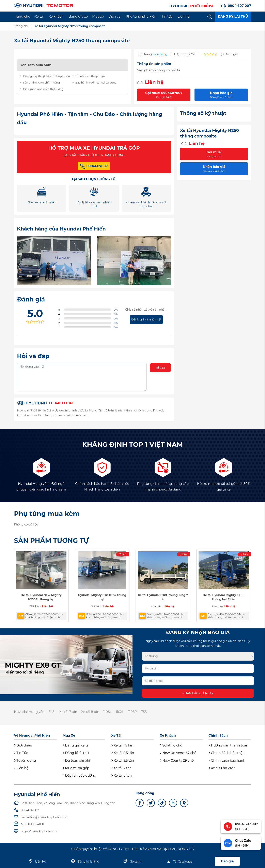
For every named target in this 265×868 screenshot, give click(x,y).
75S (144, 712)
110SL (107, 712)
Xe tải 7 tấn (68, 712)
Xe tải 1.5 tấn (122, 745)
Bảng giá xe (78, 16)
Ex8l (52, 712)
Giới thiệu (23, 745)
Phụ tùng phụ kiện (141, 16)
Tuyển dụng (25, 761)
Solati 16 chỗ (171, 745)
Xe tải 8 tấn (90, 712)
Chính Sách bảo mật (226, 753)
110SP (133, 712)
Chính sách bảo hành (227, 761)
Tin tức (167, 16)
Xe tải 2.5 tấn (123, 753)
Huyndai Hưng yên (29, 712)
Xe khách (56, 16)
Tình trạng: (145, 54)
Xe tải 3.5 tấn (123, 761)
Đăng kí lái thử (76, 753)
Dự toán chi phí (76, 761)
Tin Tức (21, 753)
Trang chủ (22, 16)
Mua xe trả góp (76, 768)
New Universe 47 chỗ (178, 753)
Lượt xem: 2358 (185, 54)
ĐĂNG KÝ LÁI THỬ (233, 16)
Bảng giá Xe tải (76, 745)
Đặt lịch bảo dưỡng (79, 775)
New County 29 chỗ (177, 761)
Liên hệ (184, 16)
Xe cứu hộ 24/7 (222, 768)
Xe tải (39, 16)
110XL (120, 712)
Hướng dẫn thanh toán (228, 745)
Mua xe (98, 16)
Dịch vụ (115, 16)
